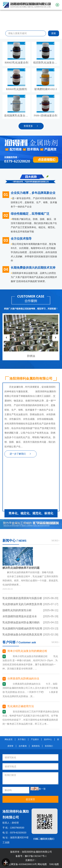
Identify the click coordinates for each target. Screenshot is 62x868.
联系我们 (49, 746)
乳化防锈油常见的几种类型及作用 (22, 604)
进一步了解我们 (21, 454)
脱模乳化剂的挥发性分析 (17, 610)
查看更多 (31, 126)
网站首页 (9, 739)
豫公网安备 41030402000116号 (20, 864)
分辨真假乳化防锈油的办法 (23, 679)
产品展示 (35, 739)
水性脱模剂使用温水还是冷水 (20, 616)
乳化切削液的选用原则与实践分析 (22, 598)
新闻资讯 (36, 746)
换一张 (42, 789)
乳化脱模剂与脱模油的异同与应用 (22, 628)
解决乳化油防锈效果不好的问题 (21, 568)
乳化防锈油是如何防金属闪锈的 (21, 622)
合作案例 (23, 746)
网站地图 (42, 864)
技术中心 (48, 739)
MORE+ (56, 541)
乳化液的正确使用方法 (21, 706)
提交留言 (30, 799)
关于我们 (22, 739)
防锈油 (31, 356)
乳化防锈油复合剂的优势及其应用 (22, 635)
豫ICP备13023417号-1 (36, 856)
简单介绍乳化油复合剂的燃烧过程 (27, 651)
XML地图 (54, 864)
